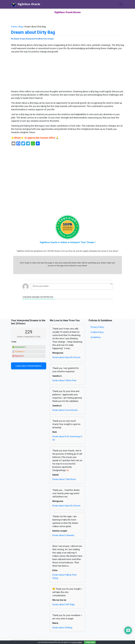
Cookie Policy (97, 332)
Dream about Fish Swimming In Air (67, 438)
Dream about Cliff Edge (63, 604)
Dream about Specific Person (66, 357)
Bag (21, 27)
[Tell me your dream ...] (72, 286)
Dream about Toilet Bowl (64, 479)
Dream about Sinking (62, 628)
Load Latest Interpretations (29, 366)
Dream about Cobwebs (63, 535)
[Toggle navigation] (121, 4)
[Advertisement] (68, 72)
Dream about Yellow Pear (64, 380)
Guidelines (96, 337)
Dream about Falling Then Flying (65, 576)
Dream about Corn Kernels (65, 410)
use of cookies (77, 642)
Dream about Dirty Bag (33, 32)
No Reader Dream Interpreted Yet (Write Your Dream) (32, 39)
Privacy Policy (97, 327)
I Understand (90, 642)
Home (14, 27)
